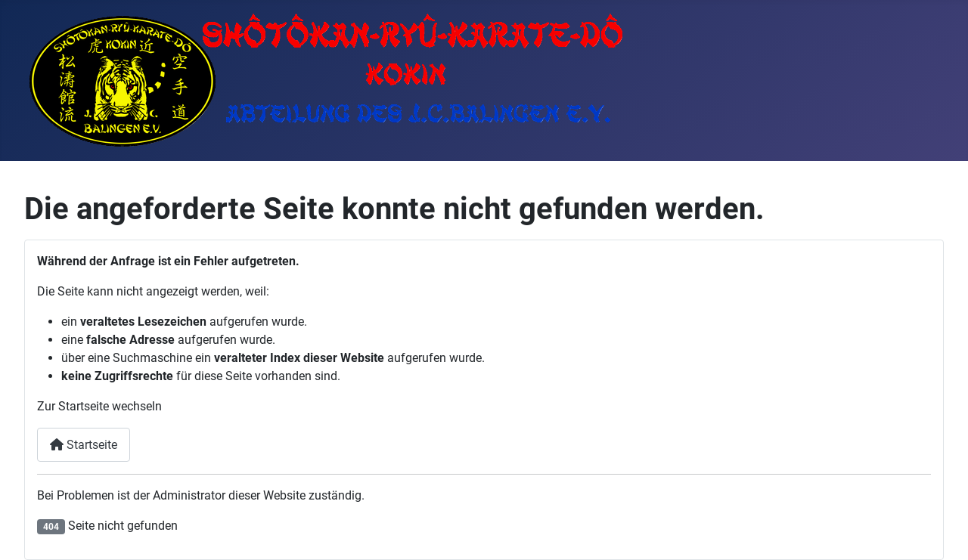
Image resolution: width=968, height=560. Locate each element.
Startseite (84, 445)
